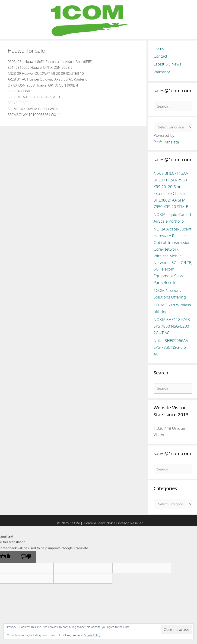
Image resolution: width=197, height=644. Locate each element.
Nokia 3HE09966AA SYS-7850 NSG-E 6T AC (171, 347)
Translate (166, 142)
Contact (161, 56)
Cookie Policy (92, 635)
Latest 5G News (168, 64)
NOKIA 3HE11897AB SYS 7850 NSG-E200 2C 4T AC (172, 326)
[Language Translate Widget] (173, 127)
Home (159, 48)
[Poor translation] (26, 557)
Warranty (162, 72)
